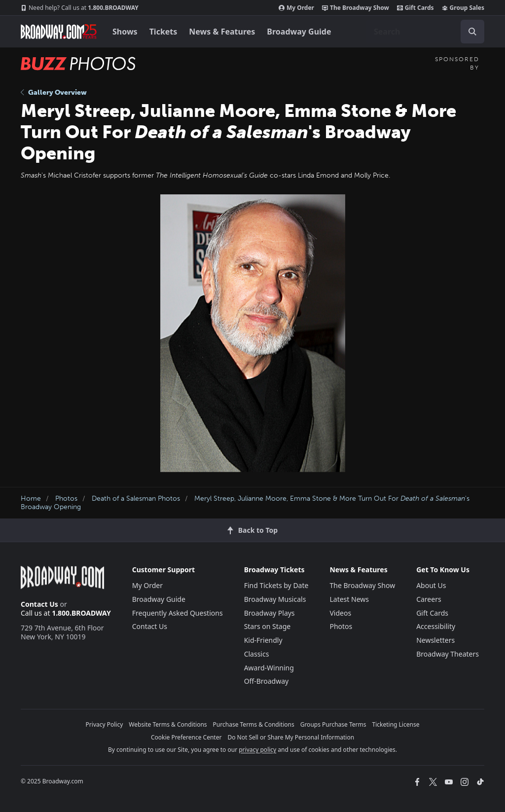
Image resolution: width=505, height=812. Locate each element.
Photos (66, 498)
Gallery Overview (54, 92)
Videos (340, 613)
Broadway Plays (270, 613)
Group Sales (463, 8)
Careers (429, 599)
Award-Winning (269, 668)
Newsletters (435, 640)
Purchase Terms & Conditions (254, 724)
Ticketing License (396, 724)
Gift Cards (415, 8)
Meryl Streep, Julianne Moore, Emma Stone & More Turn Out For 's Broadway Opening (245, 503)
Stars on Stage (268, 626)
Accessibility (436, 626)
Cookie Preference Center (186, 737)
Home (31, 498)
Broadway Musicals (275, 599)
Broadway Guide (299, 32)
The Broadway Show (356, 8)
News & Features (222, 32)
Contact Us (39, 604)
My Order (296, 8)
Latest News (349, 599)
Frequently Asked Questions (178, 613)
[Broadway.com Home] (59, 32)
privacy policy (257, 750)
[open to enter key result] (472, 32)
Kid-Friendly (263, 640)
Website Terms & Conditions (168, 724)
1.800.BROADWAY (80, 8)
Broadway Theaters (448, 654)
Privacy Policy (105, 724)
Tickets (163, 32)
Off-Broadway (267, 681)
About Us (431, 585)
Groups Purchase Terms (333, 724)
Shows (125, 32)
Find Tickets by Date (276, 585)
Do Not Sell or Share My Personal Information (291, 737)
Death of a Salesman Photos (136, 498)
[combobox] (425, 32)
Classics (257, 654)
